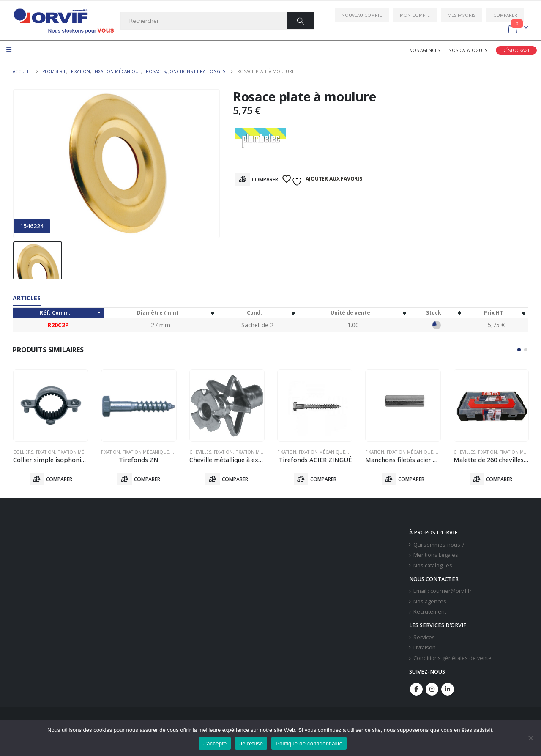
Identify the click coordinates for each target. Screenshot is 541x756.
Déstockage (516, 50)
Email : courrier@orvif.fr (443, 591)
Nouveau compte (362, 15)
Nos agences (425, 50)
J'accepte (215, 744)
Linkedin (448, 690)
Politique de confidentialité (309, 744)
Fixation (45, 452)
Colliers (23, 452)
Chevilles (200, 452)
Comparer (505, 15)
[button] (519, 350)
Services (424, 638)
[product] (51, 405)
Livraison (425, 648)
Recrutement (430, 612)
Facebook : (416, 690)
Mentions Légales (436, 556)
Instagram (432, 690)
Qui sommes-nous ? (439, 545)
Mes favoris (462, 15)
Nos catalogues (468, 50)
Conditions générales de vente (452, 659)
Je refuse (251, 744)
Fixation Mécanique (81, 452)
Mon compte (415, 15)
